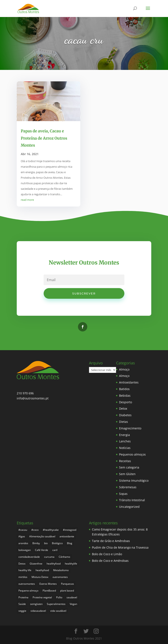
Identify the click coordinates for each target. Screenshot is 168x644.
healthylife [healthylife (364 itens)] (71, 564)
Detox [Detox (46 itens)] (22, 564)
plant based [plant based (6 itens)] (67, 591)
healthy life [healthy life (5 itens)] (25, 570)
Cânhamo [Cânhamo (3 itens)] (64, 557)
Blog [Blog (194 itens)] (70, 543)
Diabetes (125, 415)
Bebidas (125, 396)
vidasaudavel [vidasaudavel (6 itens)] (38, 611)
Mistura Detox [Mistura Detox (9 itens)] (40, 577)
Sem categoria (129, 467)
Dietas (124, 422)
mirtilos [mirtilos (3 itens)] (23, 577)
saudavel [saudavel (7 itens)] (72, 597)
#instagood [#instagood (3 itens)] (70, 530)
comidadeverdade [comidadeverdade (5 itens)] (29, 557)
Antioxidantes (129, 382)
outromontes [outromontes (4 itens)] (60, 577)
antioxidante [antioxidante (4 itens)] (67, 536)
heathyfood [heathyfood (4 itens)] (42, 570)
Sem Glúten (127, 474)
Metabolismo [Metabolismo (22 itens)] (61, 570)
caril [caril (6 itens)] (55, 550)
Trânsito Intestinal (132, 500)
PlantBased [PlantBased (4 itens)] (49, 591)
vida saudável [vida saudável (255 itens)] (58, 611)
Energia (124, 435)
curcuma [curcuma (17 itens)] (49, 557)
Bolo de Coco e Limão (107, 554)
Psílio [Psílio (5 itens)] (59, 597)
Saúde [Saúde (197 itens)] (22, 604)
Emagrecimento (130, 428)
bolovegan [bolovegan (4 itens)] (25, 550)
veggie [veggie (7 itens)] (22, 611)
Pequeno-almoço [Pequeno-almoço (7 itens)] (28, 591)
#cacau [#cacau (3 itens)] (23, 530)
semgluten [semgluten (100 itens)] (36, 604)
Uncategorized (129, 507)
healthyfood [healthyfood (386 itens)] (54, 564)
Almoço (124, 369)
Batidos (124, 389)
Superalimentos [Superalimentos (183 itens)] (56, 604)
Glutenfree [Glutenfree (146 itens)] (36, 564)
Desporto (126, 402)
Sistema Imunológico (134, 481)
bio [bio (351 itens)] (46, 543)
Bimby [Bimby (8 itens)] (36, 543)
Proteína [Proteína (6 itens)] (23, 597)
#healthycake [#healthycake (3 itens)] (51, 530)
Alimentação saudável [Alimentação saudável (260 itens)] (42, 536)
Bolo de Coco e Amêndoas (110, 561)
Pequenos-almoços (132, 454)
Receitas (125, 461)
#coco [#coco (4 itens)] (35, 530)
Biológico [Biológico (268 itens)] (57, 543)
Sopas (123, 494)
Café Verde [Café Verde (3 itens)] (42, 550)
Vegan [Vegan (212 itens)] (73, 604)
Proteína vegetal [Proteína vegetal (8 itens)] (42, 597)
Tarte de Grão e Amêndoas (111, 541)
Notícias (125, 448)
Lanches (125, 441)
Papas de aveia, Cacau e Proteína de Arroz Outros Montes (44, 138)
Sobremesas (128, 487)
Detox (123, 408)
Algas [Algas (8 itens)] (22, 536)
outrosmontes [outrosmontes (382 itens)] (27, 584)
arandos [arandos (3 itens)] (23, 543)
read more (27, 200)
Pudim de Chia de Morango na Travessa (120, 547)
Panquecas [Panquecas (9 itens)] (67, 584)
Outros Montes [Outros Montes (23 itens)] (48, 584)
